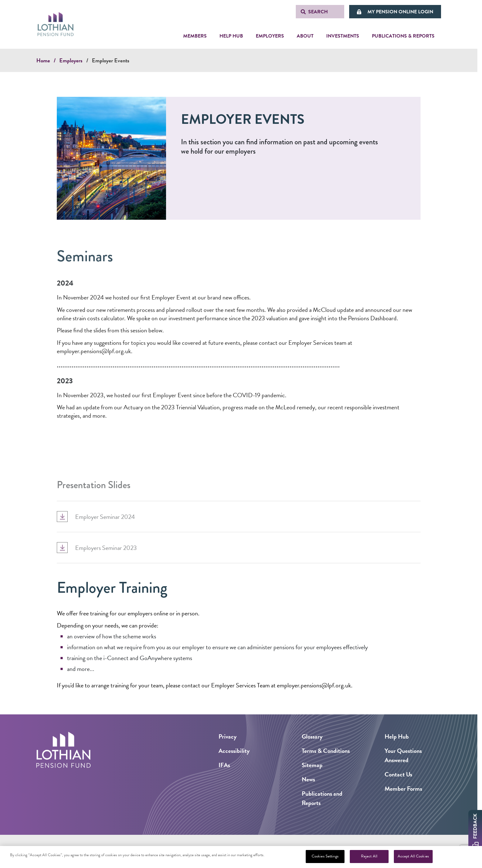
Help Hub (397, 736)
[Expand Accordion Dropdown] (62, 539)
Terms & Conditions (326, 751)
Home (43, 60)
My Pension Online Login (400, 12)
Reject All (369, 857)
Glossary (312, 736)
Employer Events (111, 60)
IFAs (224, 765)
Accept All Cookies (413, 857)
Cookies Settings (325, 857)
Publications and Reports (322, 798)
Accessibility (234, 751)
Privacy (227, 736)
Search (318, 12)
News (308, 779)
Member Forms (403, 789)
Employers (71, 60)
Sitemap (312, 765)
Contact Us (398, 774)
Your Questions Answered (403, 755)
